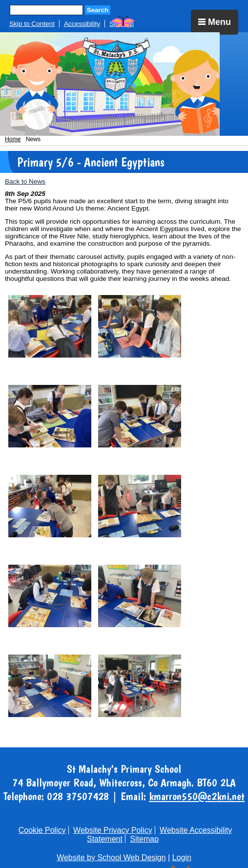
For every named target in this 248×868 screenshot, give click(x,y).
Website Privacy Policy (113, 830)
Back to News (25, 181)
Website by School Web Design (111, 857)
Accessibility (82, 24)
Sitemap (144, 839)
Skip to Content (32, 24)
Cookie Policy (42, 830)
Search (98, 10)
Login (182, 857)
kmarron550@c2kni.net (197, 796)
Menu (215, 22)
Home (13, 139)
